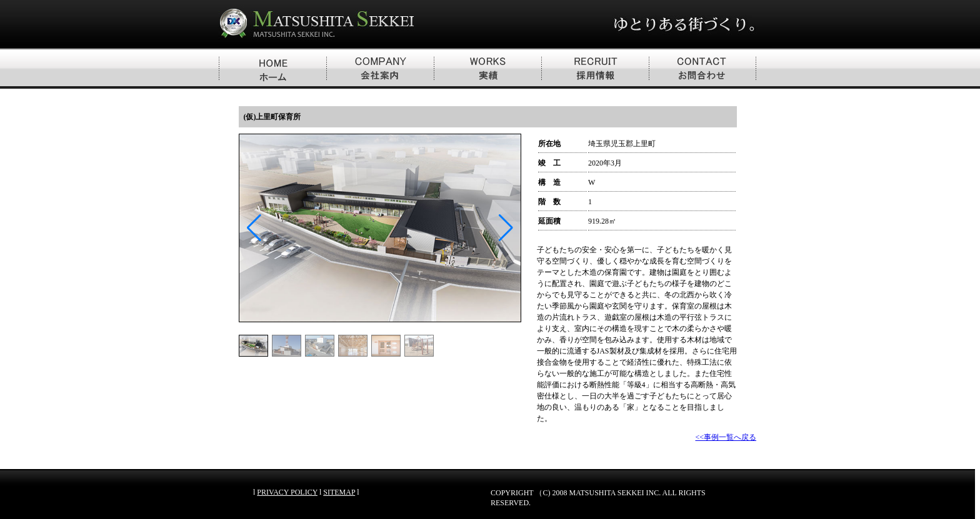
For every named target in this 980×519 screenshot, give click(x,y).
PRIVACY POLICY (287, 492)
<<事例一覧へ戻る (726, 437)
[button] (506, 228)
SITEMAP (339, 492)
